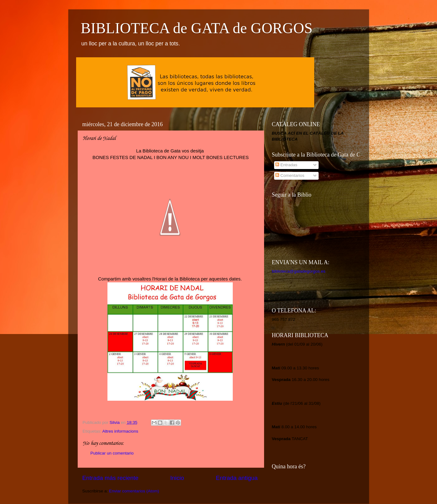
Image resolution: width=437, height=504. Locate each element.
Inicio (177, 478)
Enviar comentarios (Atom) (134, 491)
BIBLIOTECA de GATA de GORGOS (197, 28)
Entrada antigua (237, 478)
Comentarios (290, 175)
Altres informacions (120, 431)
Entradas (286, 165)
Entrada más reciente (111, 478)
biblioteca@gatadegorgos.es (299, 271)
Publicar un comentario (112, 453)
